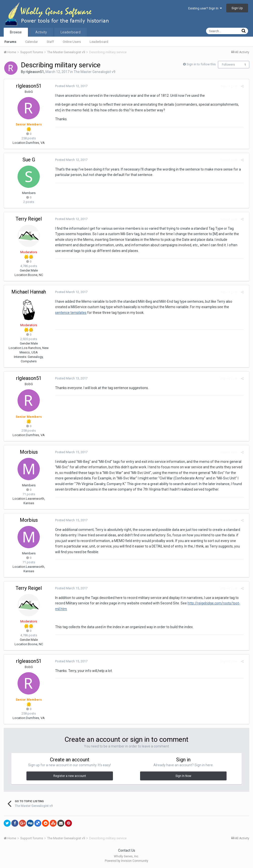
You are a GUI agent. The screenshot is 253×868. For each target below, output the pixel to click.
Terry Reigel (29, 219)
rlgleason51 (35, 72)
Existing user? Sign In (205, 8)
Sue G (29, 160)
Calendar (32, 42)
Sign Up (237, 8)
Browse (16, 32)
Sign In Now (183, 776)
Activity (41, 32)
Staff (50, 42)
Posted (70, 86)
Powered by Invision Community (126, 861)
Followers (228, 65)
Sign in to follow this (201, 64)
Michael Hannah (29, 292)
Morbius (29, 452)
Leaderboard (99, 42)
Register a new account (70, 776)
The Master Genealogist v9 (95, 72)
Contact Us (127, 850)
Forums (10, 42)
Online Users (72, 42)
